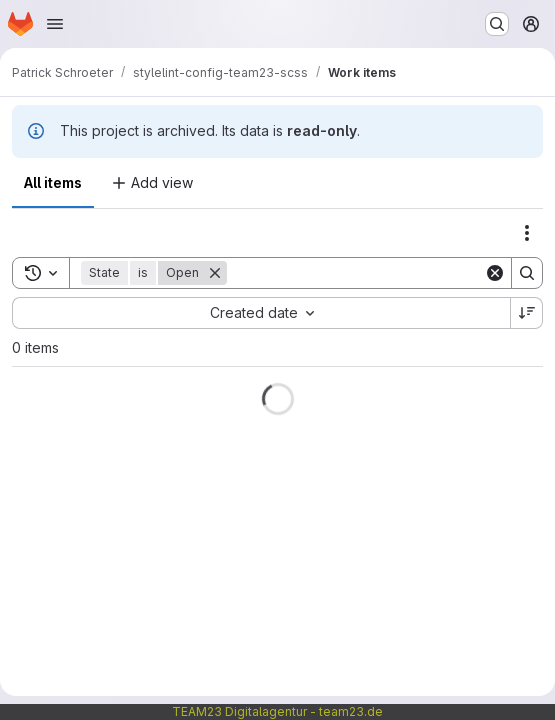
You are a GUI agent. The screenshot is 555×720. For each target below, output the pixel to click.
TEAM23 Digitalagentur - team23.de (277, 711)
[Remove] (215, 273)
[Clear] (495, 273)
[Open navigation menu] (55, 24)
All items (53, 182)
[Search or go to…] (497, 24)
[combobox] (261, 313)
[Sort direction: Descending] (527, 313)
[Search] (355, 273)
